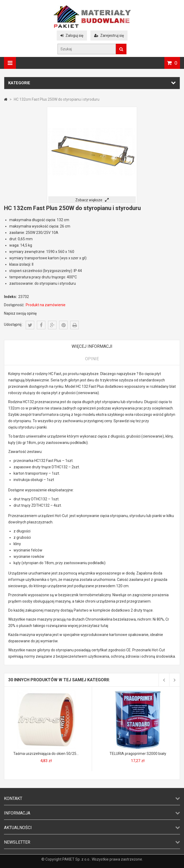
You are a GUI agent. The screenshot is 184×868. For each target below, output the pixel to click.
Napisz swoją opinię (20, 313)
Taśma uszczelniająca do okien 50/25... (46, 754)
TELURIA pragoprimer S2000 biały (138, 754)
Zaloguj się (72, 35)
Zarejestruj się (109, 35)
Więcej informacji (92, 346)
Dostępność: (14, 305)
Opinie (92, 359)
